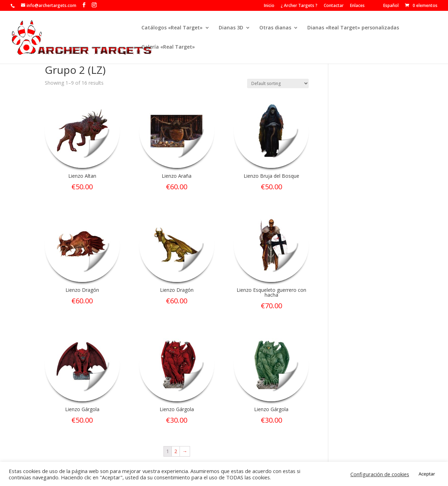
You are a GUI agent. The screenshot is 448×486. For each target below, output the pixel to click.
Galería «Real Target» (168, 47)
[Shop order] (278, 83)
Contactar (334, 6)
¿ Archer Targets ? (299, 6)
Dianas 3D (231, 28)
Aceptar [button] (427, 474)
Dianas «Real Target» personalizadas (353, 28)
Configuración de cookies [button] (380, 474)
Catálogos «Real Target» (172, 28)
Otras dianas (275, 28)
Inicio (269, 6)
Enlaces (357, 6)
